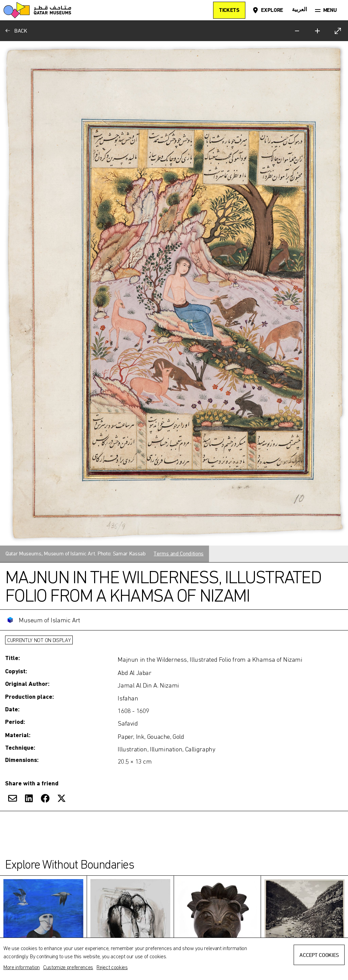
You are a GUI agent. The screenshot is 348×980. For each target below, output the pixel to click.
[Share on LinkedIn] (29, 798)
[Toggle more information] (174, 691)
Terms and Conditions (179, 553)
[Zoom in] (317, 31)
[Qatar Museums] (37, 10)
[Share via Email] (13, 798)
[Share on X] (62, 798)
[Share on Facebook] (45, 798)
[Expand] (338, 31)
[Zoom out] (297, 31)
